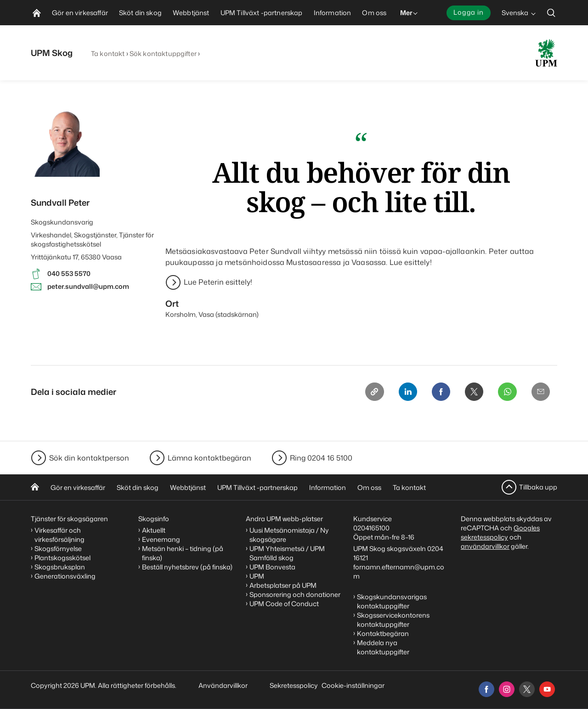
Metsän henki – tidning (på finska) (183, 553)
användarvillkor (485, 546)
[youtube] (547, 689)
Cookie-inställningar (353, 685)
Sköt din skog (138, 487)
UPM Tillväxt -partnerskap (257, 487)
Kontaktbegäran (383, 633)
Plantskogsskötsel (62, 558)
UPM (257, 576)
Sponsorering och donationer (295, 594)
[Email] (540, 393)
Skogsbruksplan (60, 567)
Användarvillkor (224, 685)
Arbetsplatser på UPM (283, 585)
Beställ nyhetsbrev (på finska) (187, 567)
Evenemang (161, 539)
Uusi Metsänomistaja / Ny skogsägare (289, 535)
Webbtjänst (188, 487)
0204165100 (371, 528)
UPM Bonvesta (272, 567)
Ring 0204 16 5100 (321, 458)
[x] (527, 689)
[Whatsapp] (505, 393)
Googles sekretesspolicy (500, 532)
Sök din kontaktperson (89, 458)
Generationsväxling (65, 576)
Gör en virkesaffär (78, 487)
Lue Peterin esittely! (218, 282)
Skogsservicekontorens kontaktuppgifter (393, 620)
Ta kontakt (108, 53)
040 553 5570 (69, 273)
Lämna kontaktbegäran (209, 458)
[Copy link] (365, 393)
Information (328, 487)
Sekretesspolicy (294, 685)
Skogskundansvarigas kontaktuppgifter (392, 601)
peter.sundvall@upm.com (88, 286)
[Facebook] (435, 393)
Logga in (469, 12)
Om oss (369, 487)
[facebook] (486, 689)
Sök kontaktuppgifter (163, 53)
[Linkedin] (400, 393)
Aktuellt (154, 530)
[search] (551, 13)
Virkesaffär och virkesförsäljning (60, 535)
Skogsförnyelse (58, 549)
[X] (470, 393)
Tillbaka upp (538, 487)
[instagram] (507, 689)
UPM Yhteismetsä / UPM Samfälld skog (287, 553)
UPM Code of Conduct (284, 604)
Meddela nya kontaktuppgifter (383, 647)
